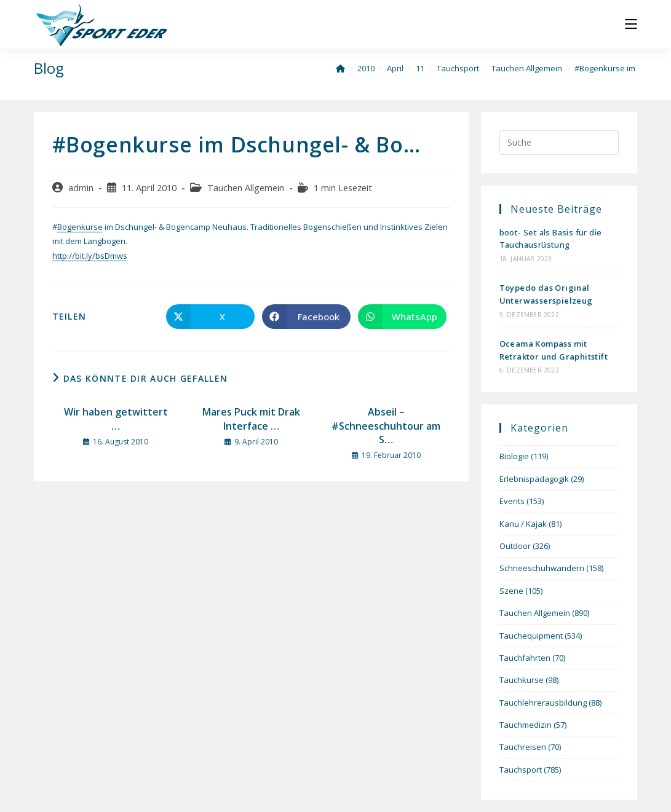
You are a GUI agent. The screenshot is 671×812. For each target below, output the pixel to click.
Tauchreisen (523, 747)
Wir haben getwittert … (116, 419)
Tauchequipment (531, 636)
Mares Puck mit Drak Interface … (251, 419)
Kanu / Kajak (523, 524)
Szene (511, 591)
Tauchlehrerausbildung (543, 703)
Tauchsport (521, 770)
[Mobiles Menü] (631, 24)
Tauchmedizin (526, 725)
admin (81, 188)
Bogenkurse (80, 227)
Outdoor (515, 546)
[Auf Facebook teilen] (306, 317)
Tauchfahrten (525, 658)
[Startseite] (340, 68)
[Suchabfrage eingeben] (559, 143)
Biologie (514, 456)
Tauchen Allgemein (246, 188)
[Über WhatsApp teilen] (402, 317)
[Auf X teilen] (210, 317)
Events (512, 501)
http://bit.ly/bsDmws (90, 256)
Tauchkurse (522, 680)
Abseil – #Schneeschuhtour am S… (386, 426)
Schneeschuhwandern (542, 568)
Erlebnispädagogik (534, 479)
